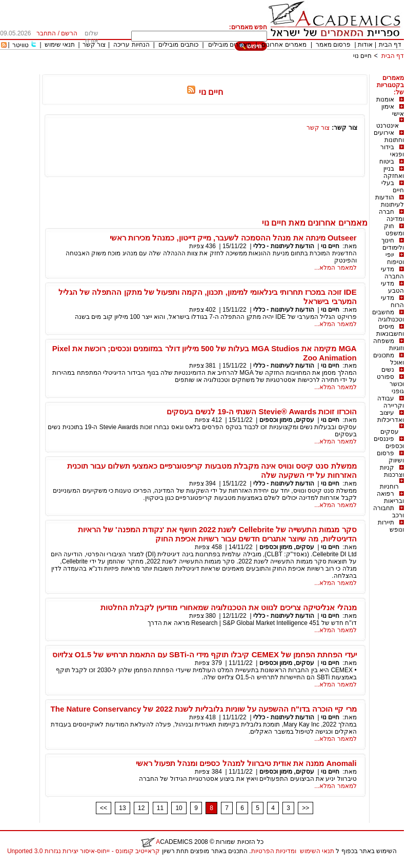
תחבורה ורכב (389, 512)
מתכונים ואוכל (389, 359)
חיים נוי (362, 56)
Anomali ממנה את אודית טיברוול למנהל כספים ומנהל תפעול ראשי (246, 763)
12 (141, 808)
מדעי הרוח (392, 301)
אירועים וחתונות (389, 136)
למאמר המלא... (335, 268)
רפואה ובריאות (390, 497)
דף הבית (390, 45)
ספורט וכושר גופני (390, 384)
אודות (365, 45)
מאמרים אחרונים (284, 45)
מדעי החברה (392, 273)
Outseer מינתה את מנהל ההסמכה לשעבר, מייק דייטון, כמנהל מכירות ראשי (233, 238)
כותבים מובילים (178, 45)
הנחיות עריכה (131, 45)
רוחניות (389, 487)
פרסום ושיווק (390, 457)
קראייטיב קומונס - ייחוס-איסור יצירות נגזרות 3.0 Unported (84, 851)
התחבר (46, 33)
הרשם (69, 33)
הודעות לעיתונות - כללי (284, 246)
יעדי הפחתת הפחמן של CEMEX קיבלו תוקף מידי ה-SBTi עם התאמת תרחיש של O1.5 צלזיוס (205, 654)
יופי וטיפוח (395, 258)
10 (179, 808)
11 (160, 808)
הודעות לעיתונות (390, 201)
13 (122, 808)
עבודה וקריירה (391, 402)
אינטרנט (387, 126)
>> (305, 808)
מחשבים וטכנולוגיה (388, 316)
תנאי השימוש (317, 851)
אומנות (385, 99)
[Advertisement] (217, 70)
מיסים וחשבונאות (390, 330)
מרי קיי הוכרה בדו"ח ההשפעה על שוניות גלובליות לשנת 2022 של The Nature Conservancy (204, 709)
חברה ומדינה (391, 215)
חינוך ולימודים (393, 244)
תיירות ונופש (391, 526)
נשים (388, 370)
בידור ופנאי (392, 151)
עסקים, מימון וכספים (287, 420)
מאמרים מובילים (230, 45)
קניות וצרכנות (392, 471)
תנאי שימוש (60, 45)
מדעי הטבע (392, 287)
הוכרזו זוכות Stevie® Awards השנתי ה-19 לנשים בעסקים (262, 411)
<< (104, 808)
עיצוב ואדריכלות (391, 416)
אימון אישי (393, 110)
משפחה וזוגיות (389, 345)
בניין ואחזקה (394, 172)
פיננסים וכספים (389, 442)
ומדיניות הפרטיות (274, 851)
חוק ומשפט (394, 230)
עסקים (390, 432)
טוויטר (21, 45)
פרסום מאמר (333, 45)
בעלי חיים (393, 187)
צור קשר (94, 45)
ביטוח (387, 162)
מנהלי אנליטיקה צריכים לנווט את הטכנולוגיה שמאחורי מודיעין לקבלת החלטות (229, 607)
